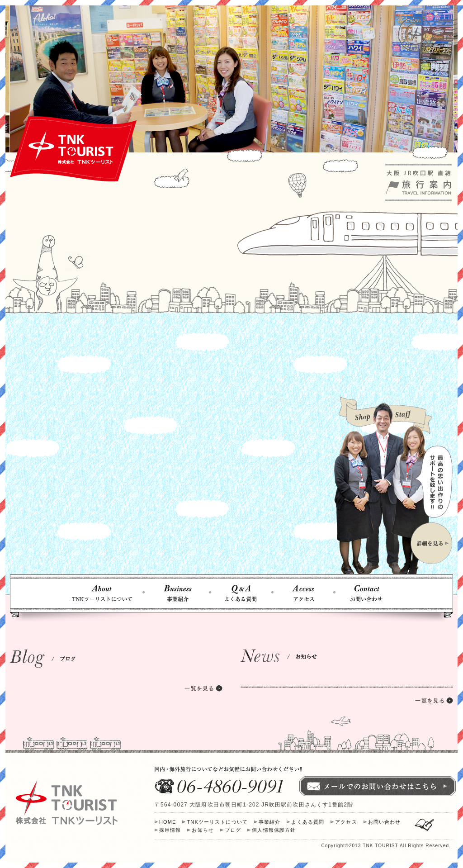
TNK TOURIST (380, 846)
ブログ (233, 830)
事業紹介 (269, 822)
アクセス (346, 822)
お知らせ (203, 830)
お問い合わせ (385, 822)
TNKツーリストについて (217, 822)
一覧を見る (199, 688)
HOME (168, 822)
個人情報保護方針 (274, 830)
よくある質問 (308, 822)
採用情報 (170, 830)
